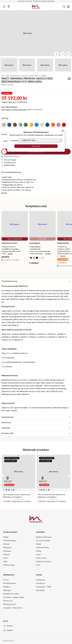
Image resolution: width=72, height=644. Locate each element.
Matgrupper (7, 547)
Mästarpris (7, 590)
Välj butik (36, 146)
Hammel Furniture (43, 547)
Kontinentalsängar (10, 540)
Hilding (39, 551)
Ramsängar (7, 551)
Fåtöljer (6, 537)
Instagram (10, 630)
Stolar (5, 562)
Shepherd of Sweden (44, 562)
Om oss (6, 580)
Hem (3, 76)
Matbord (6, 544)
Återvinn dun (8, 601)
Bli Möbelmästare (9, 583)
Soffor (5, 558)
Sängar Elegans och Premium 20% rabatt (14, 110)
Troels (38, 565)
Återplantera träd (9, 604)
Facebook (10, 626)
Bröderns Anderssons (44, 537)
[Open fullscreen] (68, 54)
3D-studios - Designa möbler (14, 597)
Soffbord (6, 555)
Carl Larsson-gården (43, 540)
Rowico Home (41, 558)
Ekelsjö (39, 544)
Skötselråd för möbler (11, 594)
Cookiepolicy (41, 580)
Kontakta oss (41, 583)
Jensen (39, 555)
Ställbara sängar (9, 565)
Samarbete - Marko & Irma (13, 608)
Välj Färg (43, 239)
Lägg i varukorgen (15, 239)
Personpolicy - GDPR (44, 587)
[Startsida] (36, 6)
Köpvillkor (7, 587)
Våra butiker (40, 590)
